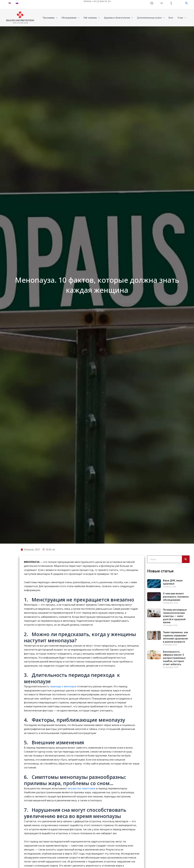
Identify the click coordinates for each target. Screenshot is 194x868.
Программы (50, 18)
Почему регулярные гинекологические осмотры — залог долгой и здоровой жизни (175, 707)
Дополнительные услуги (151, 18)
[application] (56, 18)
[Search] (186, 650)
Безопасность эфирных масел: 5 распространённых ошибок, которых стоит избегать (174, 748)
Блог (171, 18)
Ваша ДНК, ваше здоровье (173, 673)
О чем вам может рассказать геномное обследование (176, 687)
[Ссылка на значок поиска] (187, 3)
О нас (182, 18)
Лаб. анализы (91, 18)
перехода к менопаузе (63, 777)
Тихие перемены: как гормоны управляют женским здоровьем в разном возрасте (176, 727)
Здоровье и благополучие (118, 18)
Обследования (70, 18)
